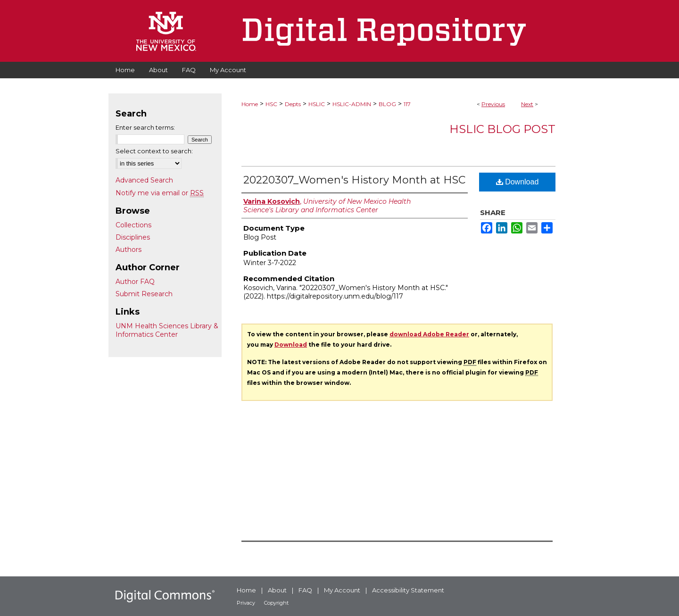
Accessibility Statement (408, 590)
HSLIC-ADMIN (352, 104)
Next (527, 104)
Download (518, 182)
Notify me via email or (160, 193)
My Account (342, 590)
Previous (493, 104)
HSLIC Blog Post (502, 129)
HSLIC (317, 104)
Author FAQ (135, 282)
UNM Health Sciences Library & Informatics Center (167, 330)
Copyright (276, 603)
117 (407, 104)
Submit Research (144, 294)
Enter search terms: (145, 127)
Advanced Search (144, 180)
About (277, 590)
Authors (128, 250)
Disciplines (133, 237)
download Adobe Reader (429, 334)
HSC (271, 104)
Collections (133, 225)
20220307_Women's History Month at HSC (354, 180)
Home (250, 104)
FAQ (305, 590)
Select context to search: (154, 151)
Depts (293, 104)
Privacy (246, 603)
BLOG (387, 104)
